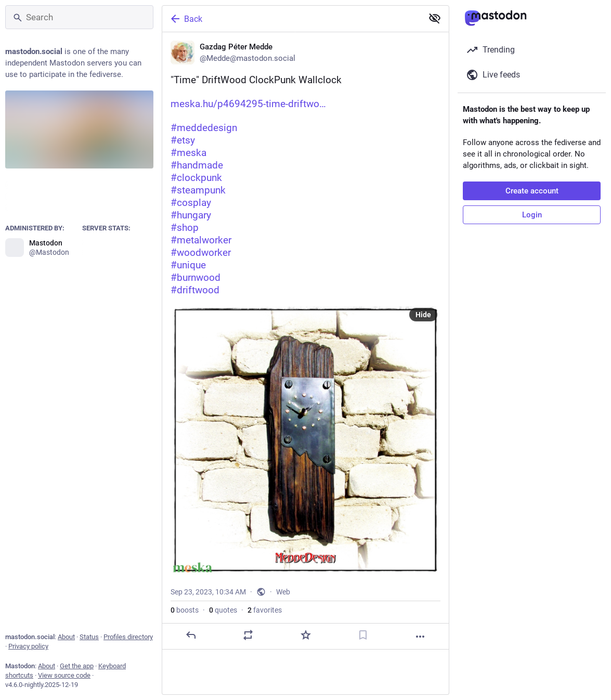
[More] (420, 637)
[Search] (79, 17)
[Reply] (191, 635)
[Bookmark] (363, 635)
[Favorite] (306, 635)
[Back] (291, 19)
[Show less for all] (435, 18)
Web (283, 592)
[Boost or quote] (248, 635)
